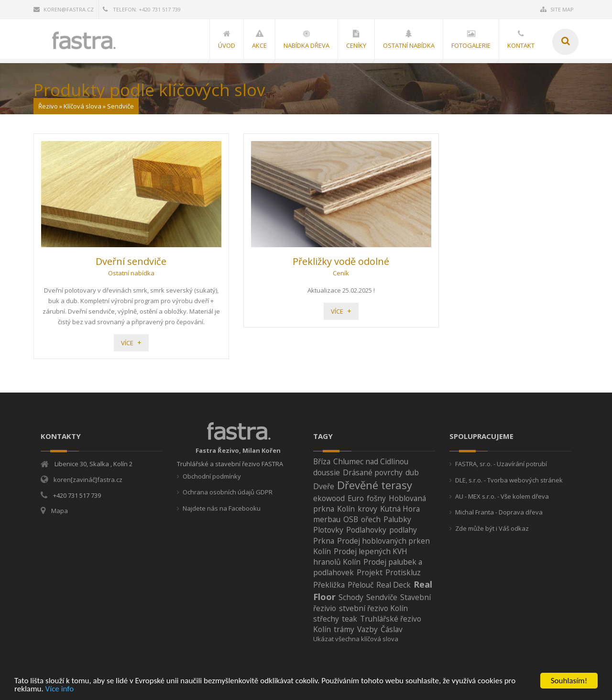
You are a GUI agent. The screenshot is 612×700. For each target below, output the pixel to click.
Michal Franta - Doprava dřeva (499, 512)
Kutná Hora (400, 509)
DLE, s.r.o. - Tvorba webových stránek (509, 480)
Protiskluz (403, 572)
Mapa (60, 511)
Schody (351, 597)
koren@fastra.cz (64, 9)
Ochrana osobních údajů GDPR (228, 492)
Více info (60, 689)
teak (350, 619)
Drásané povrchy (373, 472)
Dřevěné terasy (375, 485)
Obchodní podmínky (212, 476)
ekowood (329, 498)
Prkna (324, 541)
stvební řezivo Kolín (373, 608)
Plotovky (328, 530)
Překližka (329, 585)
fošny (376, 498)
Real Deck (393, 585)
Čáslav (392, 629)
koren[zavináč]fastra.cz (88, 480)
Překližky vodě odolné (341, 261)
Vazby (367, 629)
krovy (367, 509)
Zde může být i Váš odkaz (492, 528)
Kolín (346, 509)
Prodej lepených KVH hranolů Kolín (360, 557)
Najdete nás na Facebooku (222, 508)
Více (127, 343)
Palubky (397, 519)
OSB (351, 519)
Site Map (557, 9)
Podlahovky (366, 530)
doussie (327, 472)
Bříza (322, 461)
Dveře (324, 486)
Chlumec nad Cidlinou (371, 461)
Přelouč (361, 585)
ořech (371, 519)
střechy (326, 619)
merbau (327, 519)
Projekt (370, 572)
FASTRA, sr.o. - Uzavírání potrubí (501, 464)
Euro (356, 498)
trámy (344, 629)
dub (412, 472)
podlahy (403, 530)
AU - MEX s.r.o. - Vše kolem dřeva (502, 496)
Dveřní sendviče (131, 261)
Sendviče (382, 597)
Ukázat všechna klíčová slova (356, 639)
